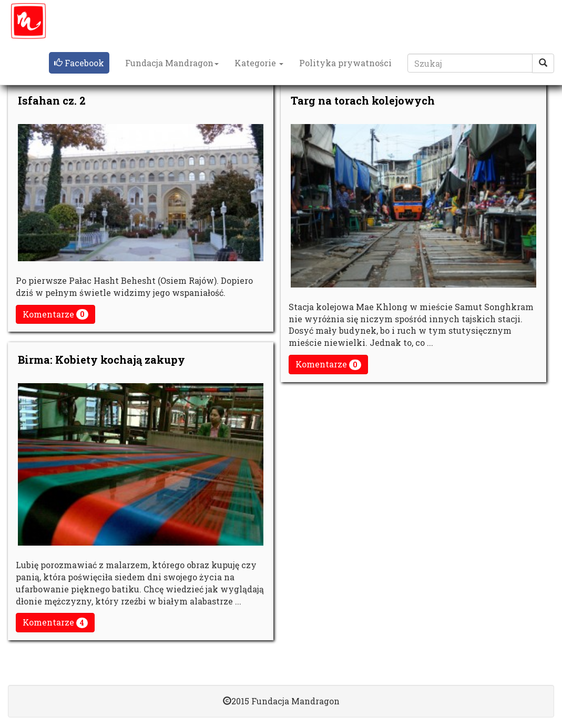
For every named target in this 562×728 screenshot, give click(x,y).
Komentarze (55, 314)
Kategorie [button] (259, 63)
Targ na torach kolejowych (363, 100)
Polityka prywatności (345, 63)
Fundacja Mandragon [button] (172, 63)
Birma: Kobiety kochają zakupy (101, 360)
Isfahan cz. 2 (52, 100)
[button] (79, 63)
